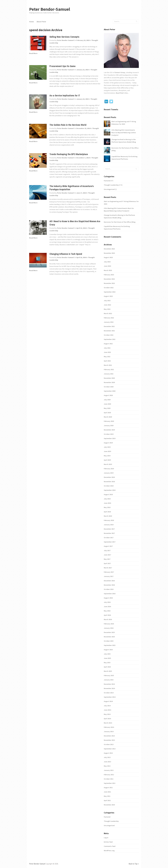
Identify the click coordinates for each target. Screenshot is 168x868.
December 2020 (109, 378)
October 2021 (109, 335)
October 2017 (109, 538)
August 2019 (108, 443)
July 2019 (107, 447)
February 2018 (109, 520)
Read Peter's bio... (122, 93)
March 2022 (108, 313)
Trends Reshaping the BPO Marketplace (69, 154)
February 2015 (109, 675)
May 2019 (107, 456)
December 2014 (109, 684)
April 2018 (107, 512)
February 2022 (109, 318)
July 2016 (107, 602)
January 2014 (109, 731)
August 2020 (108, 395)
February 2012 (109, 775)
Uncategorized (109, 189)
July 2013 (107, 757)
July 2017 (107, 550)
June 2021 (107, 352)
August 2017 (108, 546)
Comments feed (110, 846)
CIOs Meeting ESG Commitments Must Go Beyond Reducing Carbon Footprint (124, 133)
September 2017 (110, 542)
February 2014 (109, 727)
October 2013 (109, 744)
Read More (33, 53)
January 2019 (109, 473)
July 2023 (107, 262)
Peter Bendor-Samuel (50, 9)
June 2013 (107, 762)
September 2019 (110, 438)
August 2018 (108, 494)
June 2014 (107, 710)
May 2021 (107, 357)
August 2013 (108, 753)
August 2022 (108, 296)
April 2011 (107, 800)
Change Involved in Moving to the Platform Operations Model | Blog (124, 141)
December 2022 (109, 279)
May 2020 (107, 408)
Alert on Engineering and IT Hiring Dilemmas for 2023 (124, 123)
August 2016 (108, 598)
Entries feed (108, 842)
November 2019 (109, 430)
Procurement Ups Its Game (62, 66)
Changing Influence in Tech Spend (66, 254)
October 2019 (109, 434)
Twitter (111, 102)
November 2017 (109, 533)
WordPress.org (109, 851)
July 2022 (107, 301)
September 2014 (110, 697)
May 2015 (107, 663)
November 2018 (109, 482)
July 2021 (107, 348)
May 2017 (107, 559)
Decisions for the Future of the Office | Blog (125, 149)
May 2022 (107, 309)
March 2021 (108, 365)
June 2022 (107, 305)
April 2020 (107, 413)
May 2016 (107, 611)
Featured (107, 181)
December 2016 (109, 581)
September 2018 (110, 490)
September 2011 (110, 783)
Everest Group (120, 72)
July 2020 (107, 400)
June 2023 (107, 266)
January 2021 (109, 374)
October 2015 (109, 641)
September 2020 (110, 391)
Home (31, 22)
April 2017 (107, 563)
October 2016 (109, 589)
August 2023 (108, 257)
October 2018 (109, 486)
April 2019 (107, 460)
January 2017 (109, 576)
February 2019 (109, 469)
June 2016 (107, 607)
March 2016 (108, 619)
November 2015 (109, 637)
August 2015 (108, 650)
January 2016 (109, 628)
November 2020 (109, 382)
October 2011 (109, 779)
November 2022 (109, 283)
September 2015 (110, 645)
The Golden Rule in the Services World (68, 125)
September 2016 (110, 594)
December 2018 (109, 477)
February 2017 (109, 572)
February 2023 (109, 275)
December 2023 (109, 249)
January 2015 (109, 680)
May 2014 (107, 714)
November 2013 (109, 740)
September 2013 (110, 749)
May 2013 (107, 766)
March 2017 (108, 568)
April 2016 (107, 615)
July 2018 (107, 499)
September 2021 (110, 339)
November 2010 (109, 805)
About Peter (41, 22)
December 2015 (109, 632)
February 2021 (109, 369)
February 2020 (109, 421)
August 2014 (108, 701)
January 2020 (109, 425)
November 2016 (109, 585)
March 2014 (108, 723)
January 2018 (109, 525)
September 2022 (110, 292)
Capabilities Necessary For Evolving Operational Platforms (124, 158)
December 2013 (109, 736)
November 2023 (109, 253)
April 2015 (107, 667)
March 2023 (108, 270)
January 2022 (109, 322)
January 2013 (109, 770)
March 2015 (108, 671)
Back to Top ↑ (134, 864)
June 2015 (107, 658)
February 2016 (109, 624)
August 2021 (108, 344)
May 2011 (107, 796)
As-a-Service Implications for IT (65, 95)
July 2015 (107, 654)
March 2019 (108, 464)
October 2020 (109, 387)
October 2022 (109, 288)
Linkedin (106, 102)
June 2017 (107, 555)
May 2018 (107, 507)
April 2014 (107, 719)
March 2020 (108, 417)
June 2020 (107, 404)
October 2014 (109, 693)
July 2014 (107, 706)
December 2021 (109, 326)
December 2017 (109, 529)
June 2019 (107, 451)
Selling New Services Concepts (64, 37)
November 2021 (109, 331)
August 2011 (108, 788)
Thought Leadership (111, 185)
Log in (106, 838)
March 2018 (108, 516)
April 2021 (107, 361)
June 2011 (107, 792)
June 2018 (107, 503)
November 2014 (109, 688)
